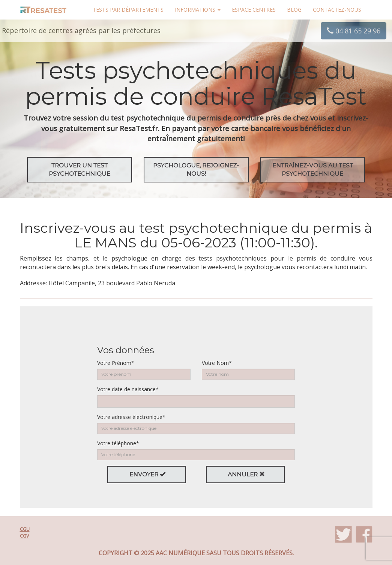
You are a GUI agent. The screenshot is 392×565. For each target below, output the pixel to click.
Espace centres (254, 10)
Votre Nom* (217, 363)
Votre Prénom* (116, 363)
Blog (294, 10)
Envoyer (147, 474)
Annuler (246, 474)
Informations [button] (198, 10)
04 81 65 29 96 (354, 31)
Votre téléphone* (118, 443)
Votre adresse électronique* (131, 417)
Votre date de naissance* (128, 389)
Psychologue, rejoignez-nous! (196, 169)
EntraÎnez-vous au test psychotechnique (313, 169)
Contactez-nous (337, 10)
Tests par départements (128, 10)
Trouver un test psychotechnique (80, 169)
